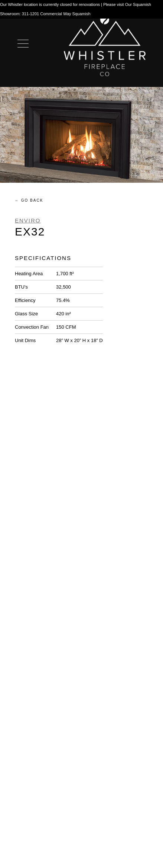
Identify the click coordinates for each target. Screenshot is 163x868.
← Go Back (29, 200)
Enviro (28, 220)
